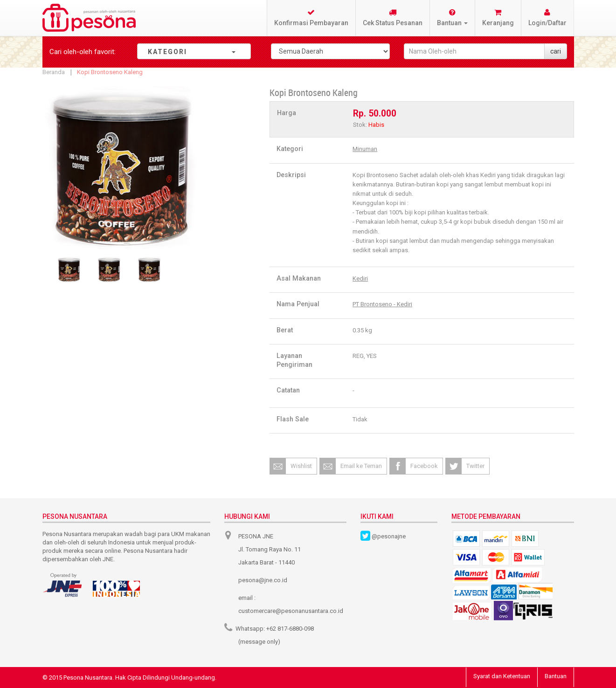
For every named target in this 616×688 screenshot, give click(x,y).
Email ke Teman (361, 466)
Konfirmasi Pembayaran (311, 17)
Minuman (365, 149)
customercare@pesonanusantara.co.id (291, 611)
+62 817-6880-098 (290, 629)
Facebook (424, 466)
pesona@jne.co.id (263, 580)
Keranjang (498, 17)
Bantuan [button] (452, 17)
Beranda (54, 72)
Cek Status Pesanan (393, 17)
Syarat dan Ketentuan (502, 676)
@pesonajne (389, 536)
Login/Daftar (547, 17)
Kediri (360, 279)
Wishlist (301, 466)
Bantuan (556, 676)
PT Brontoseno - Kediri (382, 304)
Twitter (475, 466)
